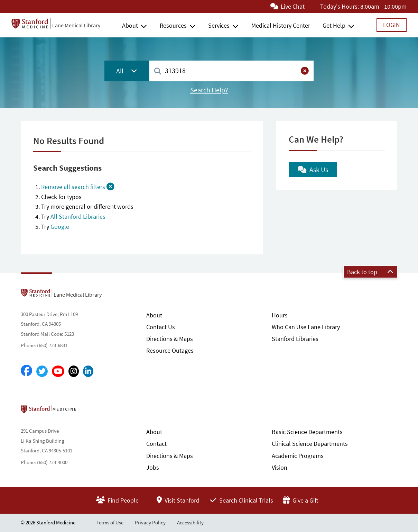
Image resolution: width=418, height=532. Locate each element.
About (130, 25)
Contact (156, 444)
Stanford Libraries (295, 339)
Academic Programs (298, 456)
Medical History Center (281, 25)
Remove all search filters (78, 187)
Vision (280, 467)
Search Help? (209, 90)
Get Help (334, 25)
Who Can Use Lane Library (306, 327)
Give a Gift (301, 500)
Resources (173, 25)
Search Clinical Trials (242, 500)
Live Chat (287, 6)
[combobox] (231, 71)
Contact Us (161, 327)
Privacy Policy (150, 522)
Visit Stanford (178, 500)
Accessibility (190, 522)
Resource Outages (170, 350)
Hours (280, 315)
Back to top (370, 272)
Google (60, 227)
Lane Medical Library (76, 25)
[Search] (158, 71)
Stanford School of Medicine (88, 411)
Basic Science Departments (307, 432)
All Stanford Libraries (78, 217)
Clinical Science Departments (310, 444)
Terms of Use (110, 522)
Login (392, 25)
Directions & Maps (170, 339)
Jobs (153, 467)
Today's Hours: (340, 6)
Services (219, 25)
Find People (117, 500)
